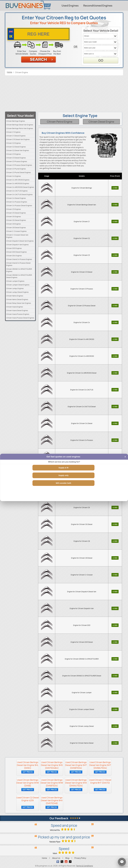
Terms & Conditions (84, 866)
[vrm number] (38, 34)
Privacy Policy (80, 858)
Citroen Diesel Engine (101, 122)
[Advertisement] (64, 94)
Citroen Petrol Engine (60, 122)
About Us (56, 858)
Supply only (63, 475)
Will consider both (63, 483)
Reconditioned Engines (98, 6)
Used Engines (70, 6)
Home (44, 858)
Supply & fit (63, 468)
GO (101, 60)
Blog (67, 858)
